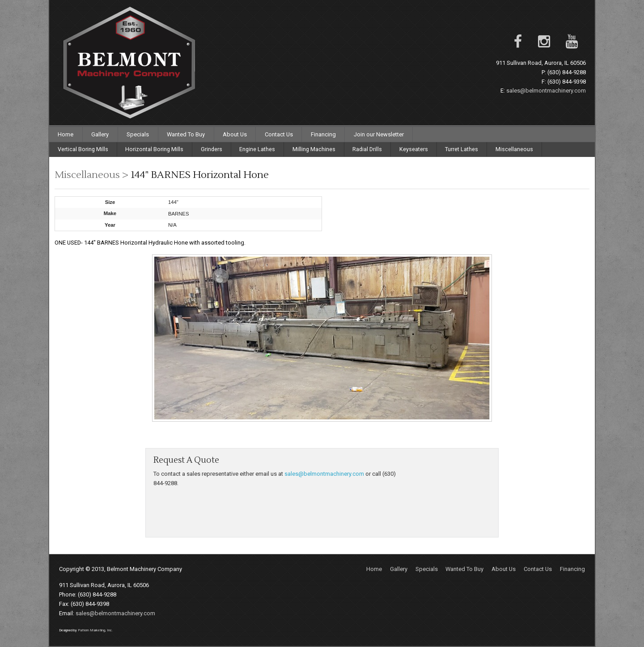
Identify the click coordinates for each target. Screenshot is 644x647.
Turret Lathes (462, 149)
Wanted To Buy (186, 134)
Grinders (212, 149)
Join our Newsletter (379, 134)
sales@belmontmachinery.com (546, 91)
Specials (138, 134)
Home (66, 134)
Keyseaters (414, 149)
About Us (235, 134)
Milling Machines (314, 149)
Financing (323, 134)
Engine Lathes (257, 149)
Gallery (100, 134)
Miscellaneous (514, 149)
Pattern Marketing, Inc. (95, 630)
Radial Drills (367, 149)
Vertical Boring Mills (83, 149)
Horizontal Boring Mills (154, 149)
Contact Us (279, 134)
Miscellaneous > (93, 175)
